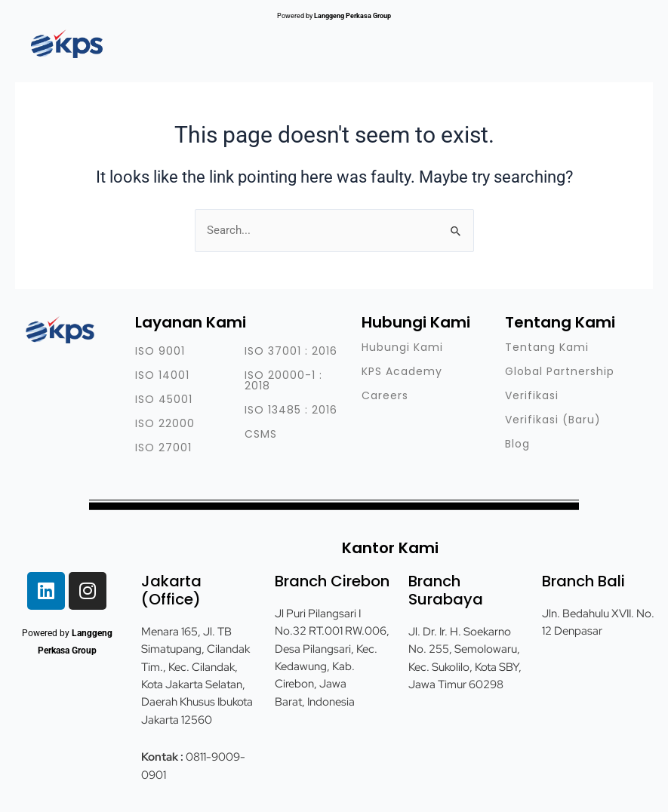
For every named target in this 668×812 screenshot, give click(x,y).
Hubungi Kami (402, 347)
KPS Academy (402, 371)
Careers (385, 395)
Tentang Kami (547, 347)
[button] (601, 38)
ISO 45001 (164, 399)
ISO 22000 (165, 423)
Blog (517, 444)
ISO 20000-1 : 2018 (283, 380)
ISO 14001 (162, 375)
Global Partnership (560, 371)
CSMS (261, 434)
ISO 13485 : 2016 (291, 410)
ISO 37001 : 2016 (291, 351)
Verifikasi (532, 395)
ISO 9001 (160, 351)
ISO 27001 (163, 448)
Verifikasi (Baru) (553, 420)
